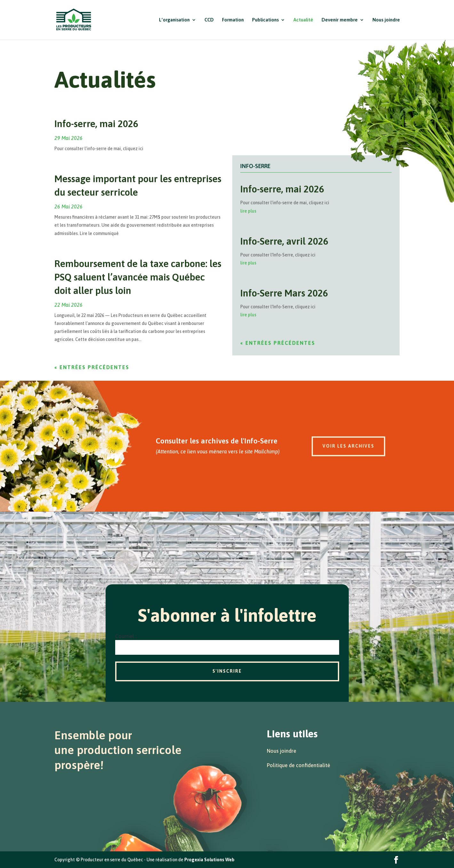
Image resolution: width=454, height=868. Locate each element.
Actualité (303, 20)
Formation (233, 20)
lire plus (248, 211)
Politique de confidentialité (299, 765)
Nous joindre (386, 20)
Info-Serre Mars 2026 (284, 293)
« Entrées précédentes (92, 367)
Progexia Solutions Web (209, 860)
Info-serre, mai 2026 (96, 124)
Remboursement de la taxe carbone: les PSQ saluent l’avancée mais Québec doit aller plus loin (138, 277)
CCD (209, 20)
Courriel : (126, 636)
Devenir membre (340, 20)
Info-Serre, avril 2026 (284, 241)
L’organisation (174, 20)
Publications (265, 20)
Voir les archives (348, 446)
